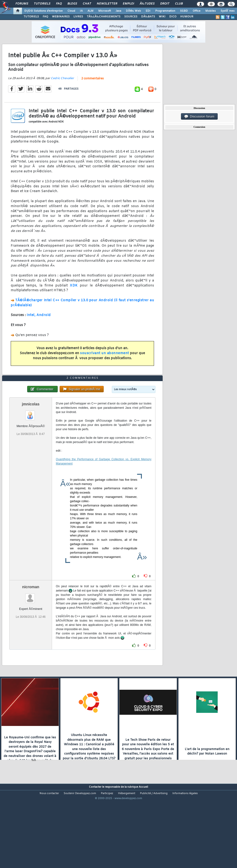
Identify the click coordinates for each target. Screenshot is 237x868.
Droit (165, 4)
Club (179, 4)
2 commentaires (93, 90)
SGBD (184, 11)
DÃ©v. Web (133, 11)
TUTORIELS (31, 17)
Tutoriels (42, 4)
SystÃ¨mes (228, 11)
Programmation (165, 11)
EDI (148, 11)
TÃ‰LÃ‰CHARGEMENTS (104, 17)
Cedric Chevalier (62, 90)
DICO (173, 17)
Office (197, 11)
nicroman (31, 621)
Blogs (72, 4)
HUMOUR (187, 17)
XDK (74, 297)
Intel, (31, 327)
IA (81, 11)
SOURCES (131, 17)
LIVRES (78, 17)
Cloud (71, 11)
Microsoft (105, 11)
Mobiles (211, 11)
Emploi (128, 4)
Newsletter (107, 4)
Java (118, 11)
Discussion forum (199, 117)
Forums (22, 4)
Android (44, 327)
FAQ (59, 4)
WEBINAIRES (61, 17)
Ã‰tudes (147, 4)
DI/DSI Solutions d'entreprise (44, 11)
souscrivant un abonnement (105, 365)
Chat (87, 4)
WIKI (162, 17)
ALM (90, 11)
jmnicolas (31, 438)
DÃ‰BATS (148, 17)
